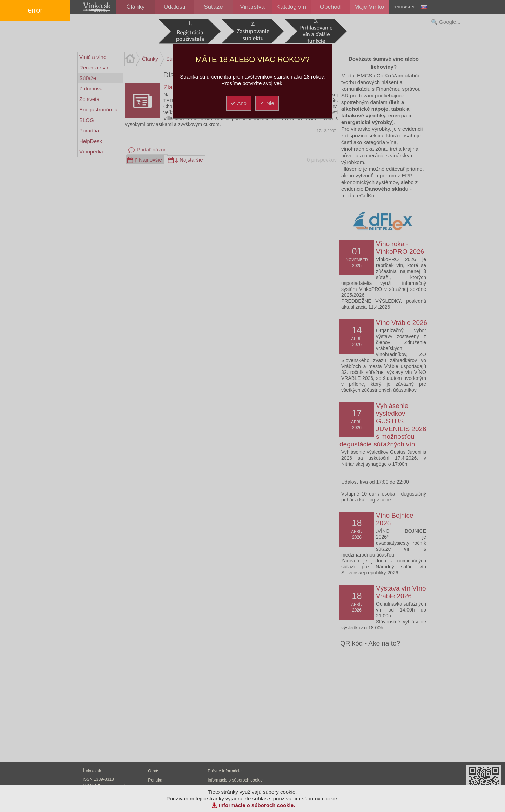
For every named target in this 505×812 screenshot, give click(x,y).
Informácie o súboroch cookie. (257, 805)
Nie (267, 103)
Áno (238, 103)
